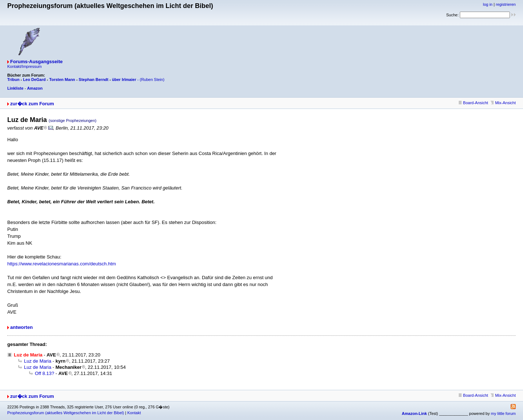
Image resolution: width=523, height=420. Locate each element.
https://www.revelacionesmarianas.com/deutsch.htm (62, 264)
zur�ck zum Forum (32, 104)
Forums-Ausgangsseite (36, 62)
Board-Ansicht (473, 103)
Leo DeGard (34, 79)
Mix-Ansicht (503, 103)
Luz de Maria (38, 361)
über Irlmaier (124, 79)
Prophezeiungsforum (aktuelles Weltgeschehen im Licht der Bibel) (66, 413)
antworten (21, 327)
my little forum (503, 413)
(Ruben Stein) (152, 79)
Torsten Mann (62, 79)
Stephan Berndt (94, 79)
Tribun (13, 79)
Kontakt (134, 413)
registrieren (506, 4)
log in (488, 4)
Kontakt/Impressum (25, 66)
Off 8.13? (44, 373)
